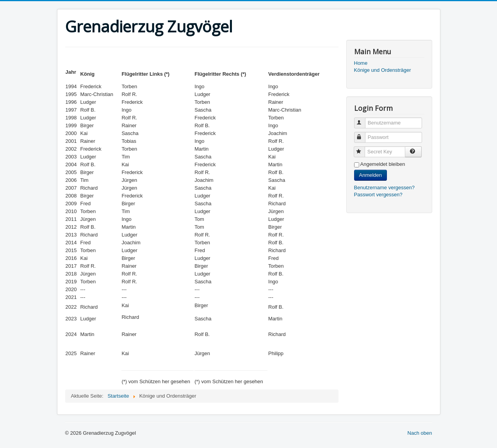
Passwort (363, 134)
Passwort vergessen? (378, 195)
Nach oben (420, 433)
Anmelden (371, 175)
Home (361, 63)
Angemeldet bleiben (383, 164)
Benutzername (363, 120)
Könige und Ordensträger (383, 70)
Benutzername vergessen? (384, 188)
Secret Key (363, 148)
